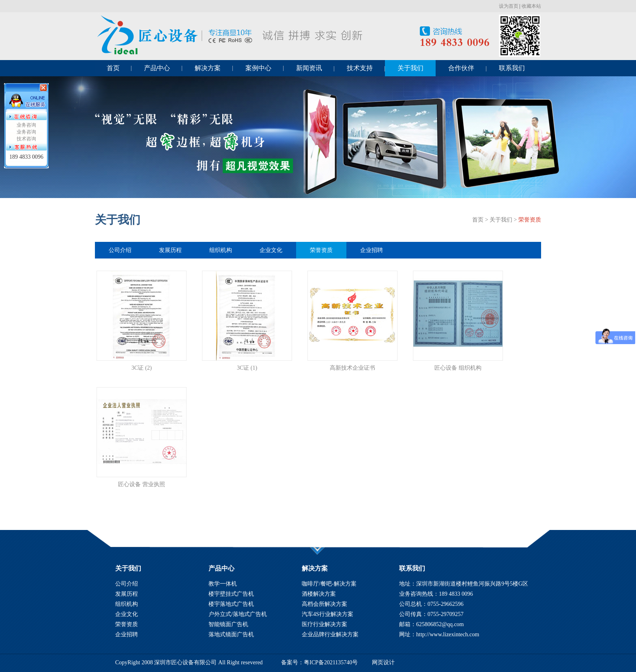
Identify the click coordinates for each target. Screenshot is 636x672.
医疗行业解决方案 (324, 624)
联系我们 (512, 68)
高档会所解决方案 (324, 604)
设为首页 (509, 6)
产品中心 (157, 68)
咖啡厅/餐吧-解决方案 (329, 584)
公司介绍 (120, 250)
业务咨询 (26, 125)
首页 (113, 68)
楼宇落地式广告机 (231, 604)
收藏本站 (531, 6)
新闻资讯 (309, 68)
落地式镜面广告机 (231, 634)
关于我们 (410, 68)
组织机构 (221, 250)
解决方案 (208, 68)
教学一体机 (223, 584)
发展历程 (170, 250)
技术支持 (360, 68)
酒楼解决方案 (319, 594)
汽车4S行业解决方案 (328, 614)
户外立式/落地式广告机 (238, 614)
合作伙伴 (461, 68)
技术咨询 (26, 139)
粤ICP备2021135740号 (331, 662)
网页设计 (383, 662)
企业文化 (271, 250)
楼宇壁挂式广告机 (231, 594)
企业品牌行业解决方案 (330, 634)
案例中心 (258, 68)
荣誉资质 (530, 220)
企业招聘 (372, 250)
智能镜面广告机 (228, 624)
